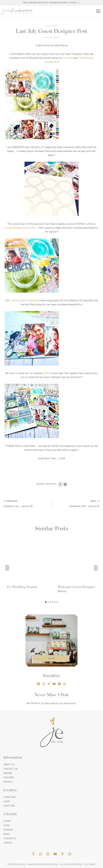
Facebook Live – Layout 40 (26, 503)
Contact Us (10, 769)
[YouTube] (55, 854)
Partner (9, 778)
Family (7, 821)
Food (7, 825)
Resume (8, 773)
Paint (7, 801)
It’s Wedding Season (22, 587)
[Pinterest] (65, 484)
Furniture (10, 797)
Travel (8, 843)
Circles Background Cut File (20, 228)
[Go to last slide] (7, 568)
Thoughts (10, 838)
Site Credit (90, 864)
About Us (9, 764)
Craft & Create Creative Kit (25, 300)
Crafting (9, 806)
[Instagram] (41, 854)
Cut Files (68, 58)
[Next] (96, 568)
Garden (8, 830)
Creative (52, 26)
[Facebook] (60, 484)
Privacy (8, 782)
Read (6, 834)
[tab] (46, 602)
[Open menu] (98, 11)
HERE (46, 373)
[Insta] (70, 854)
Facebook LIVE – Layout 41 (77, 503)
